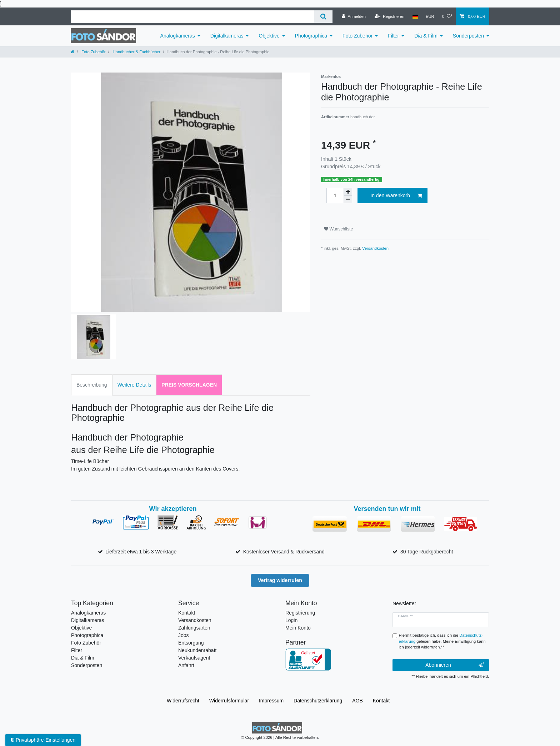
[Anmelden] (354, 16)
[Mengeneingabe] (335, 196)
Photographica (311, 36)
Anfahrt (186, 665)
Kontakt (187, 613)
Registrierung (300, 613)
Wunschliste (338, 229)
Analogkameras (178, 36)
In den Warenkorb (396, 196)
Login (291, 620)
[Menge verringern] (348, 200)
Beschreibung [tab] (92, 385)
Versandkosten (375, 248)
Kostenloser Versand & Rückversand (284, 552)
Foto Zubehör (357, 36)
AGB (357, 701)
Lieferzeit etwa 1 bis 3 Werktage (141, 552)
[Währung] (430, 16)
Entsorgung (191, 643)
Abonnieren (454, 665)
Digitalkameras (227, 36)
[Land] (415, 16)
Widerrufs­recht (183, 701)
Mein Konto (298, 628)
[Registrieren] (389, 16)
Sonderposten (468, 36)
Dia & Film (426, 36)
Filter (393, 36)
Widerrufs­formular (229, 701)
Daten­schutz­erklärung (318, 701)
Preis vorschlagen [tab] (189, 385)
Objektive (269, 36)
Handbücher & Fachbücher (136, 52)
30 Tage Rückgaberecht (427, 552)
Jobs (184, 635)
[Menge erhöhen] (348, 192)
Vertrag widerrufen (280, 580)
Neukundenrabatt (197, 650)
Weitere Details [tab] (134, 385)
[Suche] (323, 17)
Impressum (271, 701)
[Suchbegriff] (193, 17)
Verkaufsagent (194, 658)
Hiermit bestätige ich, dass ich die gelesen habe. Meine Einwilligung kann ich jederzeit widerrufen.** (442, 641)
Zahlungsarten (194, 628)
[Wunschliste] (447, 16)
